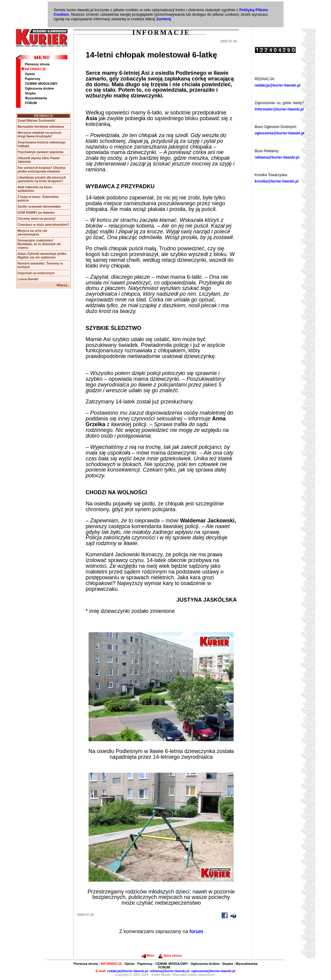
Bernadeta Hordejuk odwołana (41, 127)
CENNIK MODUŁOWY (41, 84)
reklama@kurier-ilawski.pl (277, 157)
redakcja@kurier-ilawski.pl (278, 85)
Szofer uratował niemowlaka (39, 206)
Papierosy (33, 79)
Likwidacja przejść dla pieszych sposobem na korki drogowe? (42, 179)
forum (196, 931)
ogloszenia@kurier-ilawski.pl (280, 133)
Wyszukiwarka (36, 98)
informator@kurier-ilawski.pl (279, 109)
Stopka (31, 93)
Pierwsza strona (37, 64)
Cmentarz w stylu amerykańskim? (43, 225)
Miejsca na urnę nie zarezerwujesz (32, 232)
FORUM (31, 103)
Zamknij (163, 19)
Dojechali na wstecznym (36, 273)
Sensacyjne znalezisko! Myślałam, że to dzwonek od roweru (39, 244)
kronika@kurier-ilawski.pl (277, 181)
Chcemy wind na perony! (37, 219)
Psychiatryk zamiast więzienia (41, 152)
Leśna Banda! (28, 279)
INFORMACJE (34, 69)
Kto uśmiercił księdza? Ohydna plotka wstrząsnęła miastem (41, 169)
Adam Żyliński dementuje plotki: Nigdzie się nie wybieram (42, 255)
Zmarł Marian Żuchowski (36, 120)
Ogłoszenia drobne (40, 88)
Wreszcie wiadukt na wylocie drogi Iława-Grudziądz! (40, 134)
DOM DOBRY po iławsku (36, 212)
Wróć (148, 955)
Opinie (30, 74)
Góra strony (170, 955)
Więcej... (63, 285)
